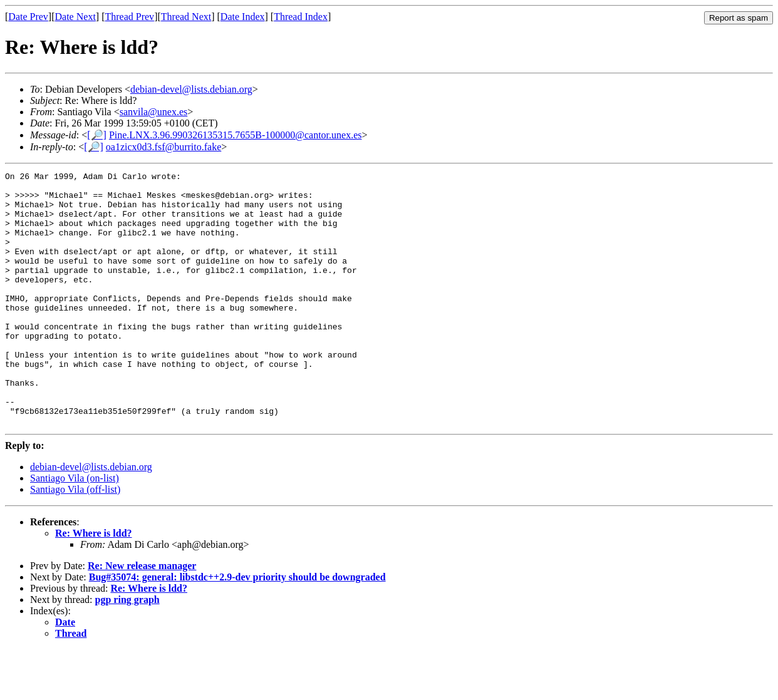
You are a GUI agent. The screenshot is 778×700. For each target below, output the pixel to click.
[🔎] (97, 135)
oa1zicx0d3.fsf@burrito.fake (163, 147)
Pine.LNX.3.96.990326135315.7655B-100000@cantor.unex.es (236, 135)
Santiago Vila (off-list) (75, 540)
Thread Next (186, 17)
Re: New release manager (142, 616)
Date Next (75, 17)
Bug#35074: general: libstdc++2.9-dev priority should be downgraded (237, 628)
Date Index (243, 17)
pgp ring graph (127, 650)
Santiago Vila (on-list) (75, 529)
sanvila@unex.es (153, 112)
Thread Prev (129, 17)
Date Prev (28, 17)
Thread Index (301, 17)
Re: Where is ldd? (94, 584)
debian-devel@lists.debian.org (191, 89)
